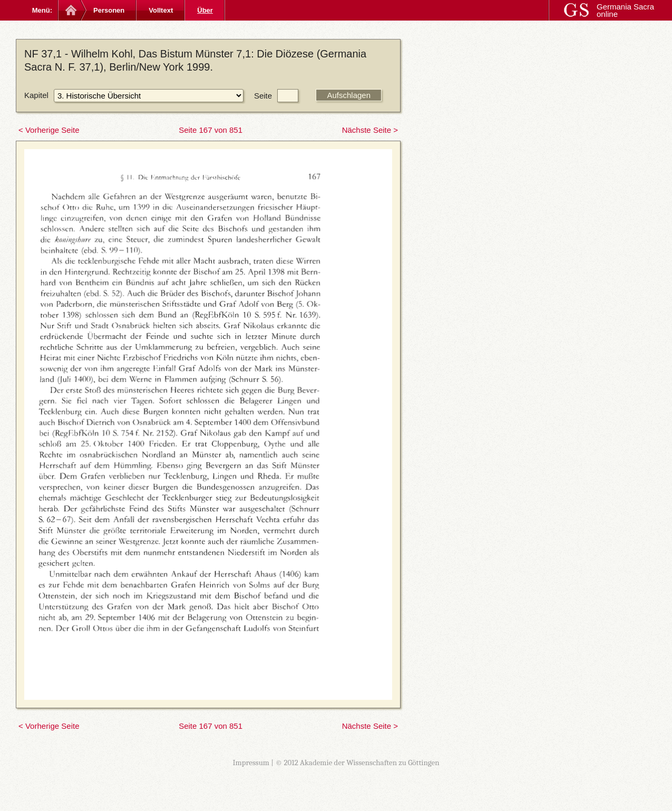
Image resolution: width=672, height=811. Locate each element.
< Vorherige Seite (49, 130)
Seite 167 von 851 (211, 130)
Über (205, 10)
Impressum (251, 763)
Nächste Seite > (370, 130)
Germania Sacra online (625, 10)
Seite (263, 96)
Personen (109, 10)
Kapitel (36, 95)
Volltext (161, 10)
